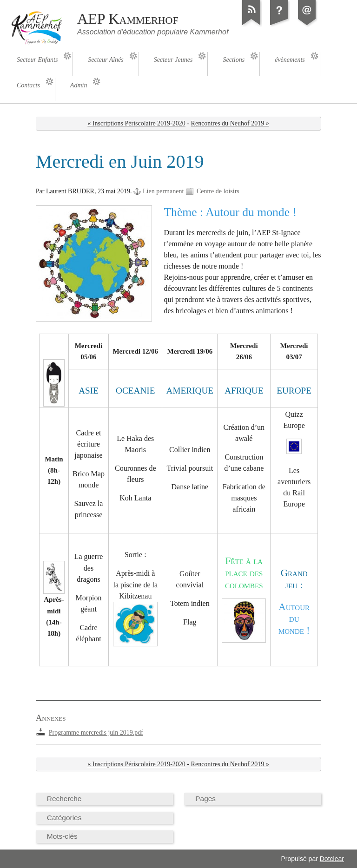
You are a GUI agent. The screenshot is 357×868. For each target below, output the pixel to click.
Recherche (64, 799)
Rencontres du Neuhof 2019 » (230, 123)
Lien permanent (163, 191)
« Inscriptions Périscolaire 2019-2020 (136, 123)
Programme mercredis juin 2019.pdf (96, 733)
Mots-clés (62, 836)
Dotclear (332, 859)
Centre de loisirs (218, 191)
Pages (205, 799)
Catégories (64, 818)
